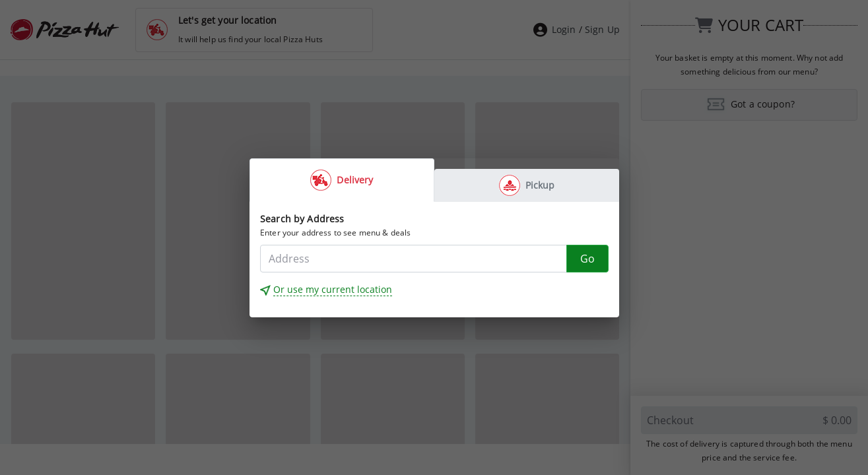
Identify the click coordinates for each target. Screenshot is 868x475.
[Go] (587, 259)
